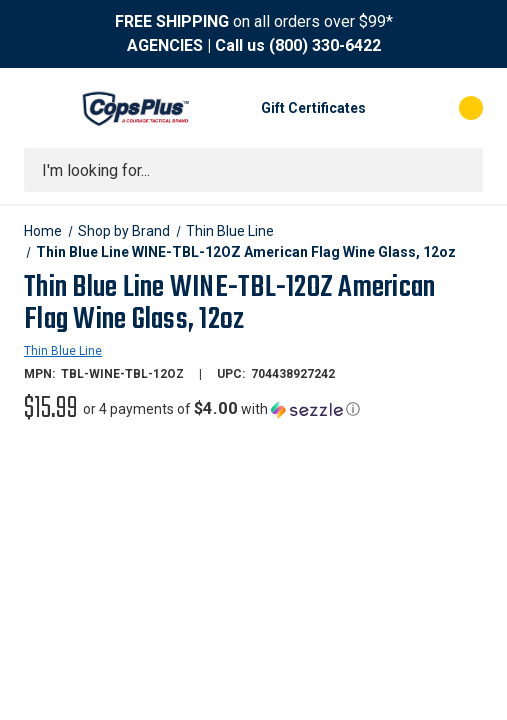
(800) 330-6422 (325, 45)
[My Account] (390, 108)
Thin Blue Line (63, 351)
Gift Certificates (313, 108)
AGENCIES (165, 45)
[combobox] (253, 170)
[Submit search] (461, 170)
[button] (221, 409)
